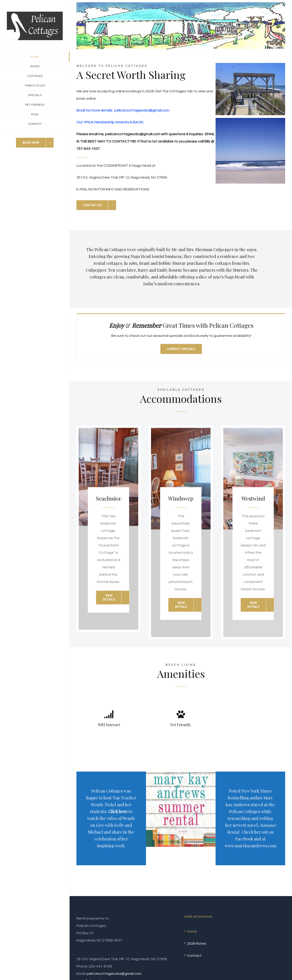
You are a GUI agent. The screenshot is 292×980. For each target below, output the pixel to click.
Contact (194, 956)
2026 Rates (197, 944)
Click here (118, 811)
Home (192, 931)
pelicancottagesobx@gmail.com (114, 974)
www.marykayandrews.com (250, 846)
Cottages (178, 91)
